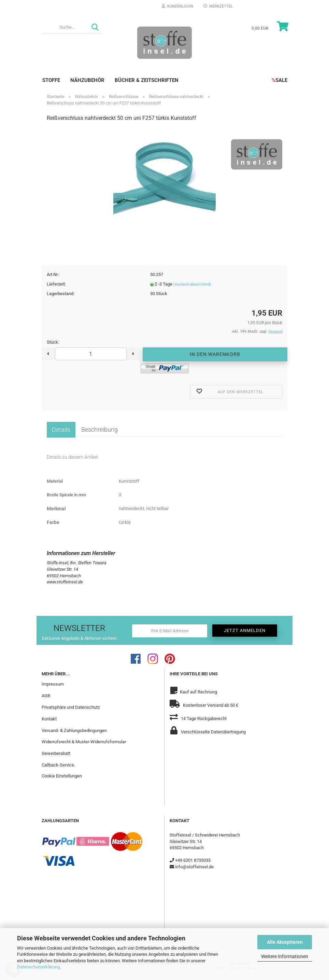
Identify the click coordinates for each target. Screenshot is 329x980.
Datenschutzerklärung (38, 967)
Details (61, 430)
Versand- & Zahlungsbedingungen (74, 730)
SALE (280, 80)
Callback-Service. (58, 765)
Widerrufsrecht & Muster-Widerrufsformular (84, 742)
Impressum (53, 684)
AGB (46, 696)
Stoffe (51, 80)
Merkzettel (218, 6)
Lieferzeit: (56, 284)
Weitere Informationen (285, 956)
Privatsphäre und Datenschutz (71, 707)
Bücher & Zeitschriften (147, 80)
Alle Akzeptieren (285, 942)
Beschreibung (99, 430)
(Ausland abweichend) (192, 284)
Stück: (53, 342)
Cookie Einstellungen (62, 776)
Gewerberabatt (56, 753)
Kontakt (49, 719)
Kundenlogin (177, 6)
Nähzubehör (87, 80)
